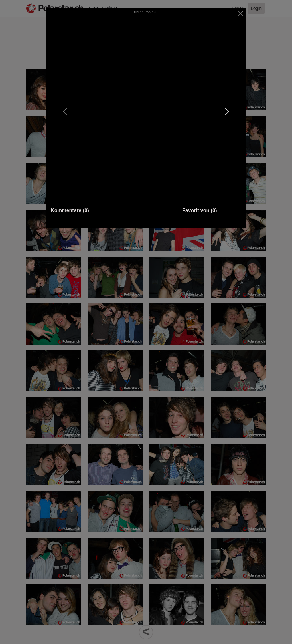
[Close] (241, 13)
